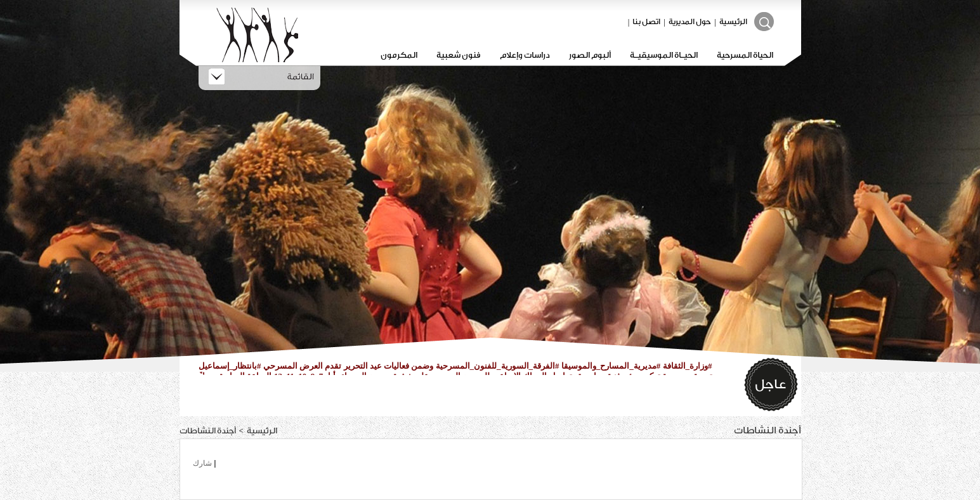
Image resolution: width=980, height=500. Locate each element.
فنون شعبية (459, 55)
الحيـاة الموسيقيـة (664, 55)
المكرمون (399, 55)
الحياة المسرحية (745, 55)
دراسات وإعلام (525, 55)
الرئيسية (733, 22)
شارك (202, 463)
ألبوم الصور (590, 55)
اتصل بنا (646, 22)
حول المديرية (690, 22)
